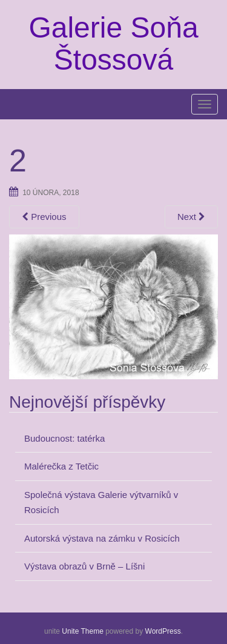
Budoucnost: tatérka (64, 438)
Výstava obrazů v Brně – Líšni (84, 566)
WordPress (163, 631)
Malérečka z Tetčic (61, 466)
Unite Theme (82, 631)
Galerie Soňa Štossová (113, 44)
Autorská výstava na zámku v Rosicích (102, 538)
